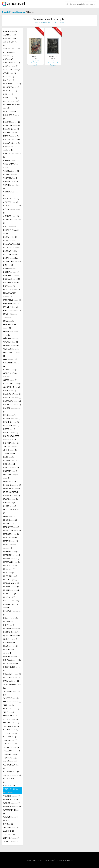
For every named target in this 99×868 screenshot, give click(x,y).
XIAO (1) (8, 824)
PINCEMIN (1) (12, 613)
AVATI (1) (9, 73)
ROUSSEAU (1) (12, 677)
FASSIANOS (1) (12, 300)
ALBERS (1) (10, 38)
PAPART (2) (10, 594)
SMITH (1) (9, 712)
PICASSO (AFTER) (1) (11, 606)
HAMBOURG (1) (12, 394)
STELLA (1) (10, 733)
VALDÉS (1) (11, 761)
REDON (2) (10, 656)
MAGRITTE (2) (11, 527)
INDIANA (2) (11, 443)
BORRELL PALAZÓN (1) (12, 106)
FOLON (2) (12, 310)
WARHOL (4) (10, 799)
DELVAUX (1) (10, 251)
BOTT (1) (10, 112)
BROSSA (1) (10, 132)
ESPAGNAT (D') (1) (10, 295)
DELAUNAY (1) (12, 247)
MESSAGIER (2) (11, 562)
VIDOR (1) (9, 786)
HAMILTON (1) (12, 398)
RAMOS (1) (9, 642)
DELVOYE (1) (10, 254)
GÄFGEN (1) (12, 338)
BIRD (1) (8, 94)
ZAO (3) (9, 834)
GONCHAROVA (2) (10, 375)
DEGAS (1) (10, 240)
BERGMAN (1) (12, 84)
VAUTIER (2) (12, 775)
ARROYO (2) (11, 63)
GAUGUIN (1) (11, 342)
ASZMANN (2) (12, 70)
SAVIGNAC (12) (11, 693)
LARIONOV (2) (12, 485)
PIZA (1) (11, 618)
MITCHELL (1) (11, 576)
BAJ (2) (9, 77)
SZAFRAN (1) (10, 737)
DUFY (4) (9, 286)
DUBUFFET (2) (11, 275)
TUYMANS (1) (10, 754)
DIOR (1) (10, 268)
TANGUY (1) (10, 740)
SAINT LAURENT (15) (12, 686)
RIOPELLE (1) (12, 660)
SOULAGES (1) (12, 723)
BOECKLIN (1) (12, 101)
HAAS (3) (10, 391)
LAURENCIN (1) (12, 489)
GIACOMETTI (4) (12, 354)
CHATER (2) (11, 187)
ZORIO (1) (11, 841)
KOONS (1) (9, 464)
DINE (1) (8, 265)
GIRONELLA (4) (11, 364)
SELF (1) (8, 705)
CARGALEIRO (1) (12, 155)
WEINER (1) (12, 803)
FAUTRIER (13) (11, 303)
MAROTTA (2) (11, 534)
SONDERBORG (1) (11, 717)
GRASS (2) (10, 380)
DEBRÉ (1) (10, 237)
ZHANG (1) (11, 838)
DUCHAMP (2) (12, 279)
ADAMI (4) (10, 31)
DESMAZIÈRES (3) (12, 261)
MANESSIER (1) (12, 530)
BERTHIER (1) (11, 91)
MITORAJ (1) (10, 580)
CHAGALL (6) (11, 181)
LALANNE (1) (11, 476)
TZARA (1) (10, 758)
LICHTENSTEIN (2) (11, 511)
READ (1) (11, 646)
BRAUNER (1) (11, 129)
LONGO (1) (10, 520)
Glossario (66, 860)
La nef (53, 61)
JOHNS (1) (10, 450)
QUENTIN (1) (12, 635)
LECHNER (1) (11, 496)
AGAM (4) (10, 35)
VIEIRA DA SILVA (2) (10, 791)
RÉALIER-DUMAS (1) (10, 651)
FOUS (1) (9, 321)
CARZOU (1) (10, 160)
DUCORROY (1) (11, 282)
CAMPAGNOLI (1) (9, 148)
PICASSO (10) (11, 601)
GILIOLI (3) (10, 359)
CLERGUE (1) (11, 199)
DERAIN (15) (11, 258)
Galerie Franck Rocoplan (14, 12)
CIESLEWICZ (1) (11, 193)
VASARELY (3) (11, 772)
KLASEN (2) (10, 460)
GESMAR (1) (11, 349)
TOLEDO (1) (12, 751)
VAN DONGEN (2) (11, 767)
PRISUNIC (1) (11, 632)
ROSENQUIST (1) (12, 669)
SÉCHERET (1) (12, 702)
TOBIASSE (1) (11, 747)
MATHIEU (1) (12, 555)
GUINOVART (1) (12, 384)
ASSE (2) (11, 66)
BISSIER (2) (10, 98)
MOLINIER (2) (11, 587)
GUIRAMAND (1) (12, 387)
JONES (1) (9, 453)
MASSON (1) (11, 552)
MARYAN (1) (10, 546)
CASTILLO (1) (11, 171)
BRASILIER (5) (11, 125)
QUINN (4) (10, 639)
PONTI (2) (9, 625)
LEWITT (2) (9, 503)
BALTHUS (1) (9, 80)
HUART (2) (11, 433)
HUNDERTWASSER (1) (11, 438)
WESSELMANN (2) (11, 812)
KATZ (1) (9, 457)
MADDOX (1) (9, 523)
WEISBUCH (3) (12, 806)
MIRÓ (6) (9, 573)
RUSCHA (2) (11, 681)
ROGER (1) (11, 663)
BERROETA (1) (12, 87)
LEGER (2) (10, 499)
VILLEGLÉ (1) (12, 796)
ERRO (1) (11, 289)
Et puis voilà (35, 61)
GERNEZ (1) (11, 345)
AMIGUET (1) (11, 49)
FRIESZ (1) (11, 333)
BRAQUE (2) (11, 122)
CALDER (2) (12, 139)
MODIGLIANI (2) (11, 583)
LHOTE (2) (10, 506)
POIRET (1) (10, 621)
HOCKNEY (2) (11, 425)
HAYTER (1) (12, 410)
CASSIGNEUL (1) (11, 166)
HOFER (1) (9, 429)
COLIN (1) (12, 211)
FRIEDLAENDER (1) (10, 326)
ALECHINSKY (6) (11, 44)
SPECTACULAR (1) (11, 726)
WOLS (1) (7, 820)
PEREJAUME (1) (10, 597)
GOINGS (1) (10, 370)
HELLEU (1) (12, 418)
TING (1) (10, 744)
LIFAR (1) (9, 516)
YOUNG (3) (11, 827)
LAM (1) (9, 481)
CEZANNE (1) (10, 178)
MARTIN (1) (10, 537)
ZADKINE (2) (9, 831)
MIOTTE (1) (10, 566)
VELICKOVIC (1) (12, 780)
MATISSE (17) (11, 559)
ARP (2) (8, 59)
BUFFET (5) (11, 136)
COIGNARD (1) (12, 206)
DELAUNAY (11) (12, 244)
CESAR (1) (11, 174)
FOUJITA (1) (10, 316)
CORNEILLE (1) (12, 221)
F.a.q (72, 860)
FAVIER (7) (10, 307)
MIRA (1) (9, 569)
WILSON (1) (11, 817)
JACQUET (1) (11, 446)
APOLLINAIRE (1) (9, 54)
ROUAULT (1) (12, 674)
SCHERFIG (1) (11, 698)
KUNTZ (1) (11, 467)
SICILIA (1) (12, 709)
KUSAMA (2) (10, 471)
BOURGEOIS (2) (11, 117)
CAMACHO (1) (11, 143)
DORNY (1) (11, 272)
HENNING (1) (11, 422)
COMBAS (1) (11, 216)
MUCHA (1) (11, 590)
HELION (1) (10, 415)
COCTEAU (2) (11, 202)
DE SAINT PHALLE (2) (11, 232)
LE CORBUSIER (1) (11, 492)
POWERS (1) (11, 628)
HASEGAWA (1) (12, 401)
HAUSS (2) (12, 405)
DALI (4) (10, 226)
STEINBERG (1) (11, 730)
